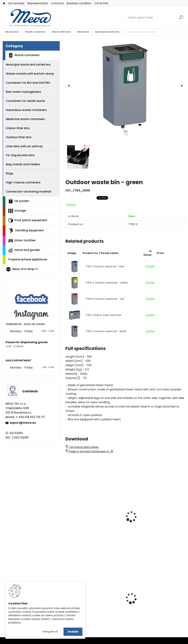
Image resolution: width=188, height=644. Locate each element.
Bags (10, 173)
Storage (17, 211)
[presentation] (69, 86)
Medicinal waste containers (25, 119)
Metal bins (83, 32)
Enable (73, 632)
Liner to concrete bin (164, 604)
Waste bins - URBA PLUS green (125, 510)
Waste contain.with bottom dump (30, 74)
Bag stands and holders (23, 164)
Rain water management (24, 92)
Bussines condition (79, 3)
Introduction (12, 32)
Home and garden (24, 250)
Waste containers (35, 32)
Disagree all (50, 632)
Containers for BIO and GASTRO (28, 83)
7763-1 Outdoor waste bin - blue (105, 267)
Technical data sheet (82, 447)
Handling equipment (26, 230)
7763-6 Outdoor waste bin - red (105, 299)
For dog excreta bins (20, 155)
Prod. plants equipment (28, 220)
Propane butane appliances (28, 259)
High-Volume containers (23, 182)
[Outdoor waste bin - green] (125, 86)
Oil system (19, 201)
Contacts (57, 3)
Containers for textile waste (25, 101)
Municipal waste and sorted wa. (28, 65)
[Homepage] (4, 3)
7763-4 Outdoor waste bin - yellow (107, 283)
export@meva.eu (23, 423)
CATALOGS (101, 3)
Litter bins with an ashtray (24, 146)
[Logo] (27, 18)
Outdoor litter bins (19, 137)
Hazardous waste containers (26, 110)
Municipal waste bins (107, 32)
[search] (181, 19)
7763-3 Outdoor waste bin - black (106, 331)
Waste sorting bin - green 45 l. (82, 516)
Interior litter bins (61, 32)
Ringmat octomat (122, 602)
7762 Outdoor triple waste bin (103, 315)
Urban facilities (22, 240)
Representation (38, 3)
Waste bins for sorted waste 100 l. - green (165, 516)
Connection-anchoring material (29, 192)
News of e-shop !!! (22, 269)
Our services (16, 3)
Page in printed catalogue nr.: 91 (89, 451)
